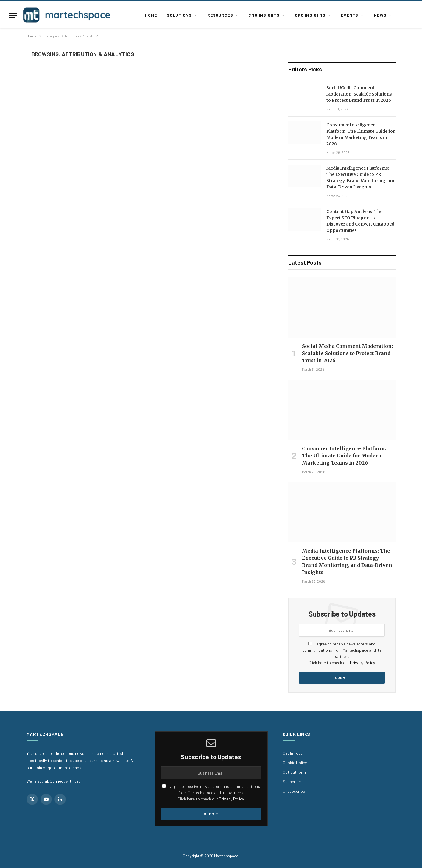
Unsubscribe (294, 791)
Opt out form (294, 772)
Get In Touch (294, 753)
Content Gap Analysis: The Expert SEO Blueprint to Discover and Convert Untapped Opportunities (360, 221)
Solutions (179, 15)
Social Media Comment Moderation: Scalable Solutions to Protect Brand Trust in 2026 (359, 94)
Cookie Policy (295, 763)
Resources (220, 15)
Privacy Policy (362, 663)
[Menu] (13, 15)
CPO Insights (310, 15)
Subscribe (292, 782)
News (380, 15)
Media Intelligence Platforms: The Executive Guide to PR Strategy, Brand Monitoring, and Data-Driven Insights (361, 177)
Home (151, 15)
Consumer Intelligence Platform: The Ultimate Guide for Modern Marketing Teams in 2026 (361, 134)
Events (350, 15)
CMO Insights (264, 15)
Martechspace (226, 856)
